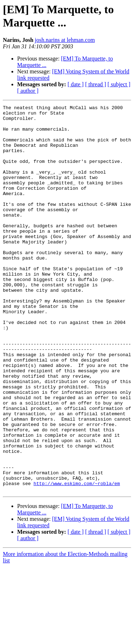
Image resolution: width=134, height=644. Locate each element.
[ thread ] (96, 84)
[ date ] (76, 84)
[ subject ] (119, 84)
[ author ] (28, 91)
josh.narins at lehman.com (65, 40)
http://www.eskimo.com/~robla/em (77, 560)
